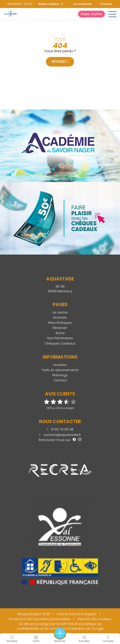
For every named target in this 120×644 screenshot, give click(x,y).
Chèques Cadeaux (60, 343)
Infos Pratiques (60, 323)
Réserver (60, 328)
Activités (60, 318)
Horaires (60, 365)
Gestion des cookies (94, 619)
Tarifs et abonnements (60, 370)
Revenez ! (60, 62)
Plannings (60, 375)
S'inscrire (106, 4)
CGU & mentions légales (77, 614)
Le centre (60, 312)
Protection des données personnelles (40, 619)
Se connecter (83, 4)
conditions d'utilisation (67, 629)
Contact (60, 380)
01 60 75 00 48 (60, 429)
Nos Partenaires (60, 338)
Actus (60, 333)
